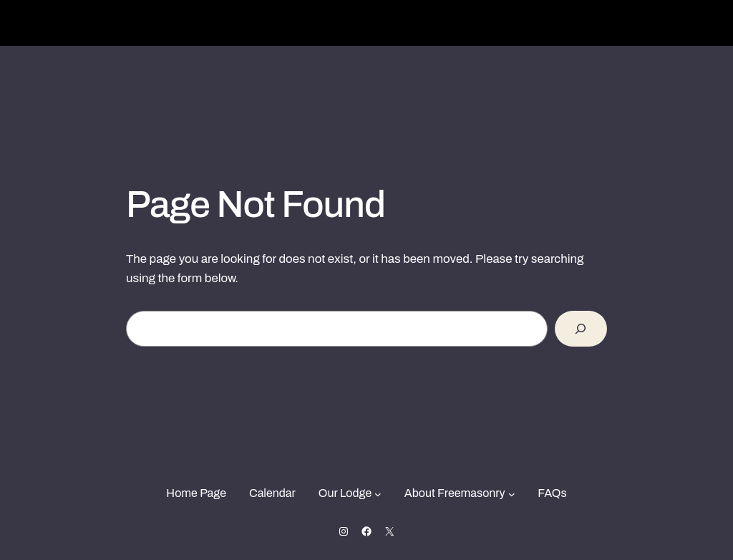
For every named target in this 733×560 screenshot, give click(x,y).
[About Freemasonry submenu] (512, 493)
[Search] (581, 329)
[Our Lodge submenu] (378, 493)
